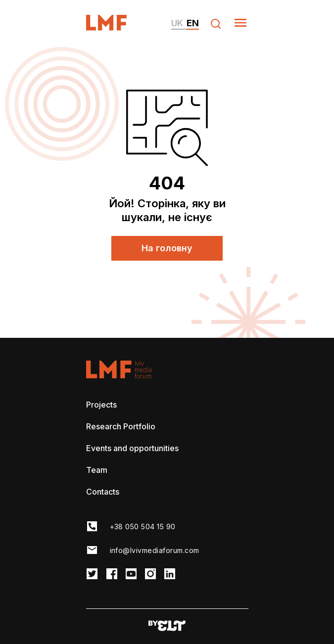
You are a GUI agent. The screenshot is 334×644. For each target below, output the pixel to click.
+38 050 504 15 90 (143, 527)
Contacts (103, 492)
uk (177, 23)
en (193, 23)
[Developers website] (167, 626)
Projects (101, 405)
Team (97, 470)
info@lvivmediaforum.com (155, 550)
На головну (167, 248)
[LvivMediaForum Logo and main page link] (115, 27)
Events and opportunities (132, 448)
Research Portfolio (121, 426)
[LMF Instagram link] (150, 575)
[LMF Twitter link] (92, 575)
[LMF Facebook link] (112, 575)
